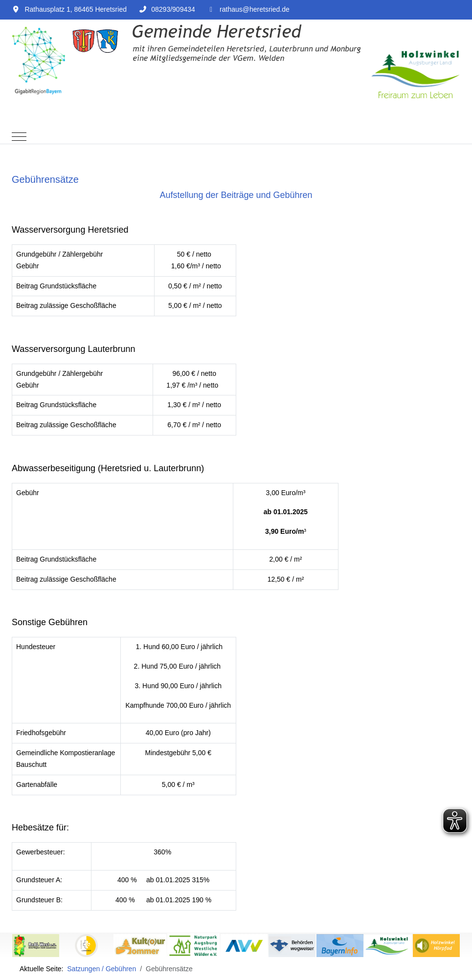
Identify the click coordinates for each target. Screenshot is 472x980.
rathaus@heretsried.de (255, 9)
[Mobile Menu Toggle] (19, 136)
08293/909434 (173, 9)
